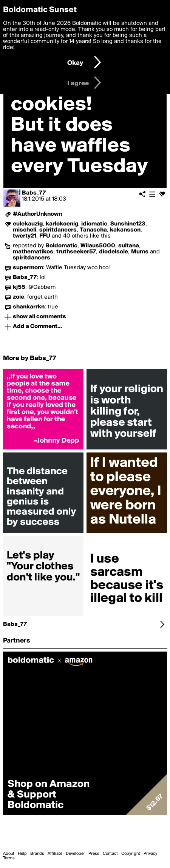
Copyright (131, 854)
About (9, 854)
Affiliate (55, 854)
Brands (37, 854)
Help (22, 854)
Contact (110, 854)
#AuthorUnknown (37, 214)
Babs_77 (34, 193)
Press (94, 854)
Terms (9, 858)
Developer (75, 854)
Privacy (150, 854)
